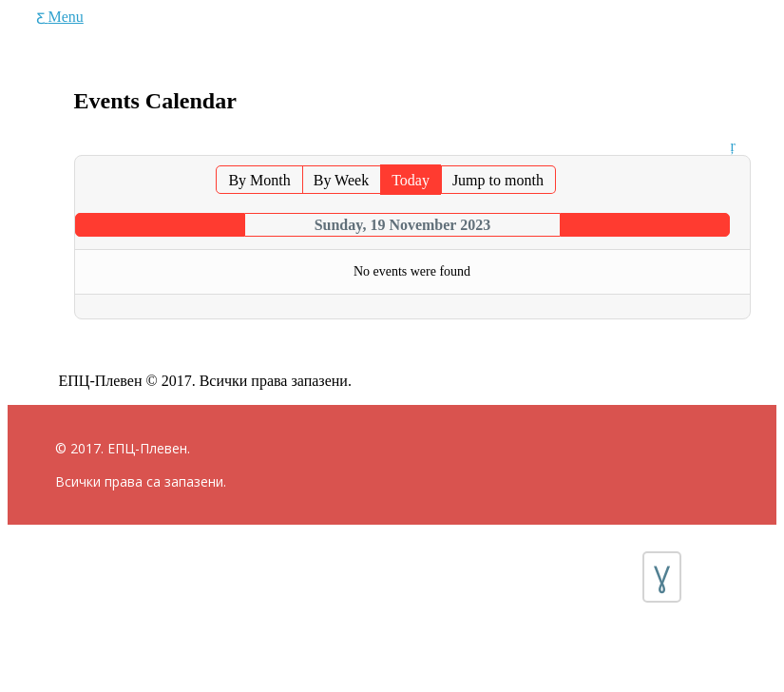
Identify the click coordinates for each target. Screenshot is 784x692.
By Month (259, 180)
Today (411, 180)
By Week (341, 180)
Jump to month (498, 180)
